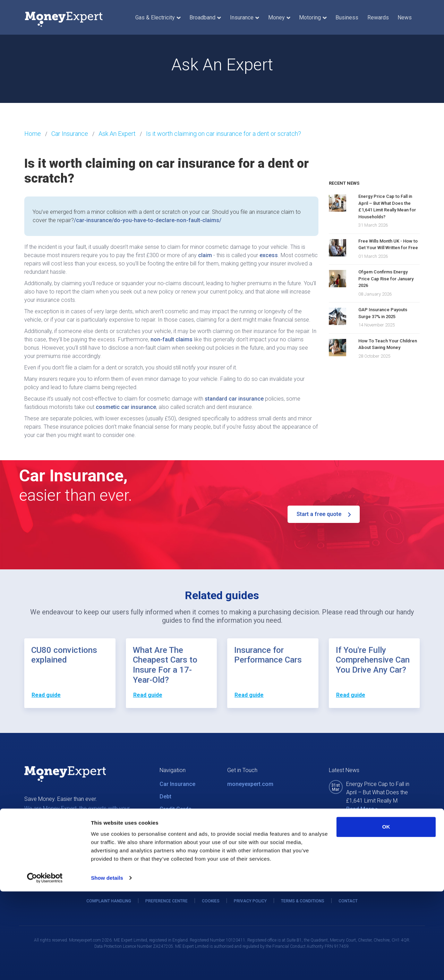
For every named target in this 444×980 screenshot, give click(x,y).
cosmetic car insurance (126, 407)
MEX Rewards (177, 846)
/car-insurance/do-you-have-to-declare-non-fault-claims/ (148, 220)
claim (205, 255)
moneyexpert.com (250, 784)
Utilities (169, 821)
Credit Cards (176, 809)
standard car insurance (234, 399)
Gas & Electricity (158, 17)
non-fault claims (172, 339)
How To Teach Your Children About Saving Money (388, 344)
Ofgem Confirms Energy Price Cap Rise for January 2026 (386, 279)
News (405, 17)
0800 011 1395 (255, 833)
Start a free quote (324, 514)
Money (279, 17)
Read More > (362, 809)
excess (269, 255)
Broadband (205, 17)
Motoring (313, 17)
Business (347, 17)
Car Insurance (177, 784)
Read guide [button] (46, 695)
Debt (165, 797)
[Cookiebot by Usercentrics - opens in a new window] (45, 966)
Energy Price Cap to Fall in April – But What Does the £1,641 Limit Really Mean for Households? (387, 207)
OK (386, 915)
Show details (107, 966)
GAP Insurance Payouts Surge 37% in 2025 (383, 313)
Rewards (378, 17)
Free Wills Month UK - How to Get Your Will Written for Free (388, 244)
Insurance (245, 17)
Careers (170, 859)
